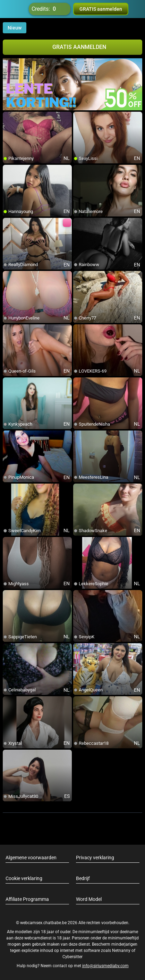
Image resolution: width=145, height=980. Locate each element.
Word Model (89, 899)
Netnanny (122, 951)
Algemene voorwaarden (31, 858)
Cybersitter (72, 957)
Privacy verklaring (95, 858)
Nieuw (15, 28)
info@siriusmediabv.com (105, 966)
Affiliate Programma (27, 899)
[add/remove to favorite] (8, 117)
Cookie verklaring (24, 878)
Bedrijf (83, 878)
